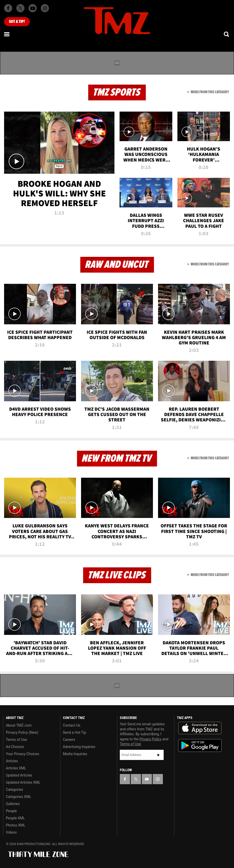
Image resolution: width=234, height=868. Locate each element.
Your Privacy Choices (23, 754)
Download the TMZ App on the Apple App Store (200, 728)
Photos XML (16, 825)
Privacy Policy (151, 739)
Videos (11, 832)
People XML (15, 818)
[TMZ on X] (20, 8)
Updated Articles (19, 775)
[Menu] (7, 34)
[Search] (227, 34)
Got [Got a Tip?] (17, 22)
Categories (14, 790)
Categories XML (18, 797)
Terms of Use (16, 740)
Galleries (13, 804)
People (11, 811)
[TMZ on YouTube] (147, 779)
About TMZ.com (19, 725)
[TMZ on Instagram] (45, 8)
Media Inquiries (75, 754)
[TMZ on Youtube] (33, 8)
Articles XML (16, 768)
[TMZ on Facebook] (8, 8)
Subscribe (159, 755)
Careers (69, 740)
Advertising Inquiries (79, 747)
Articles (12, 761)
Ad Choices (15, 747)
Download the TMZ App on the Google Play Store (200, 746)
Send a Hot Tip (75, 732)
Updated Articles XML (23, 782)
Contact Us (72, 725)
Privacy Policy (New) (22, 732)
